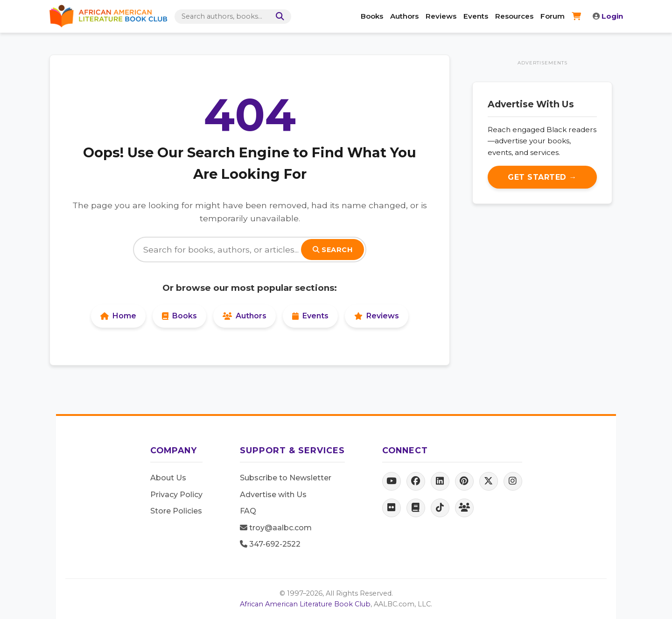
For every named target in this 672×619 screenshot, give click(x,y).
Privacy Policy (176, 495)
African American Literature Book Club (305, 604)
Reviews (441, 16)
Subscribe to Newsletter (286, 478)
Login (608, 16)
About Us (168, 478)
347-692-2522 (270, 544)
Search (332, 250)
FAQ (248, 511)
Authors (404, 16)
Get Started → (542, 177)
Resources (514, 16)
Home (118, 316)
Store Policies (176, 511)
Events (476, 16)
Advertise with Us (273, 495)
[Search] (278, 17)
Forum (553, 16)
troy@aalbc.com (276, 528)
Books (372, 16)
